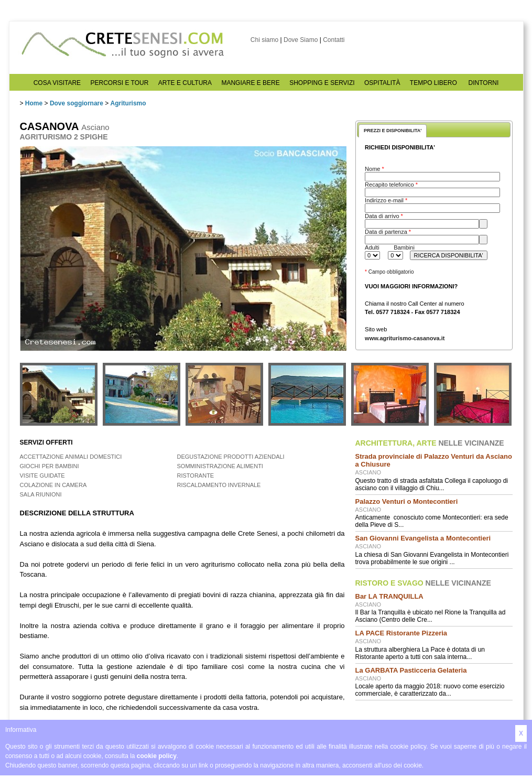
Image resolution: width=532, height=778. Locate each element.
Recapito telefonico (391, 185)
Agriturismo (128, 103)
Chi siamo (264, 40)
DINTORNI (484, 83)
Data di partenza (388, 232)
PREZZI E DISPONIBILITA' (393, 131)
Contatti (334, 40)
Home (34, 103)
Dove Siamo (301, 40)
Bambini (404, 247)
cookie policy (157, 756)
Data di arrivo (384, 216)
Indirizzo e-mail (386, 200)
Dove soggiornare (77, 103)
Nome (374, 169)
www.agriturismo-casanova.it (405, 338)
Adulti (372, 247)
